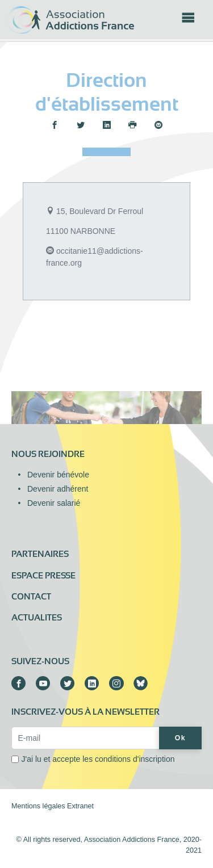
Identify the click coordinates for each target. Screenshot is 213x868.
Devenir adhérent (58, 489)
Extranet (80, 806)
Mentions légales (38, 806)
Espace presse (43, 576)
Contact (31, 597)
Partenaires (40, 554)
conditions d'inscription (135, 759)
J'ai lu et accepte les (98, 759)
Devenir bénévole (58, 475)
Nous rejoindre (48, 454)
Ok (180, 738)
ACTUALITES (37, 618)
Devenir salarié (54, 503)
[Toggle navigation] (188, 21)
